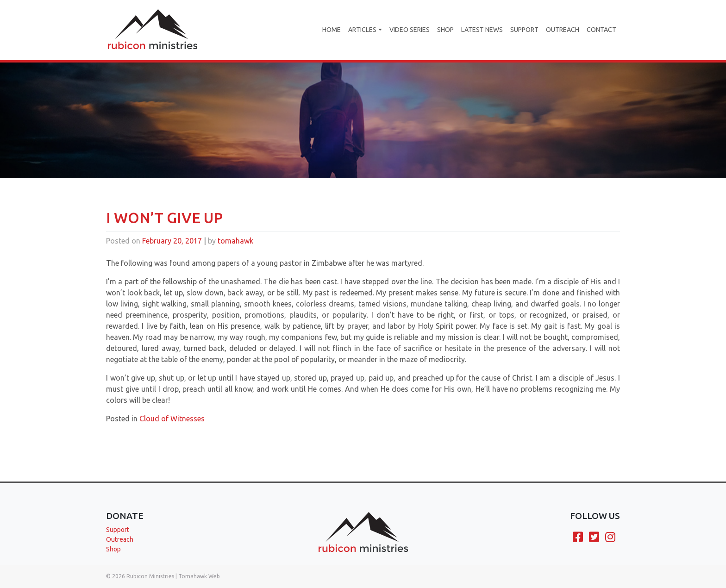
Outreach (563, 30)
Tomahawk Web (199, 576)
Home (332, 30)
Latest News (482, 30)
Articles (362, 30)
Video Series (410, 30)
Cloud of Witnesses (172, 432)
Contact (601, 30)
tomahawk (235, 255)
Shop (445, 30)
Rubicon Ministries (150, 576)
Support (524, 30)
